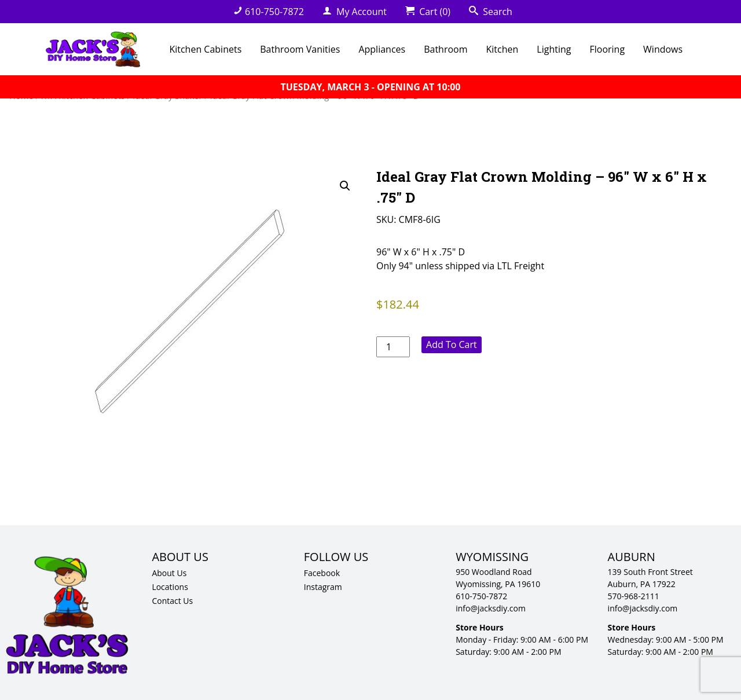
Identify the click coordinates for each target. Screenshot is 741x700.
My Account (355, 12)
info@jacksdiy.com (491, 608)
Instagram (323, 587)
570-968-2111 (634, 596)
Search (491, 12)
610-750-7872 (269, 12)
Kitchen (502, 49)
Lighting (554, 49)
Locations (170, 587)
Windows (663, 49)
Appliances (382, 49)
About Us (169, 573)
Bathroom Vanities (300, 49)
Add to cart (452, 344)
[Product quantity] (393, 347)
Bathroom (445, 49)
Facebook (322, 573)
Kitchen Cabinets (205, 49)
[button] (345, 186)
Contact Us (172, 601)
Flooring (607, 49)
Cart (428, 12)
